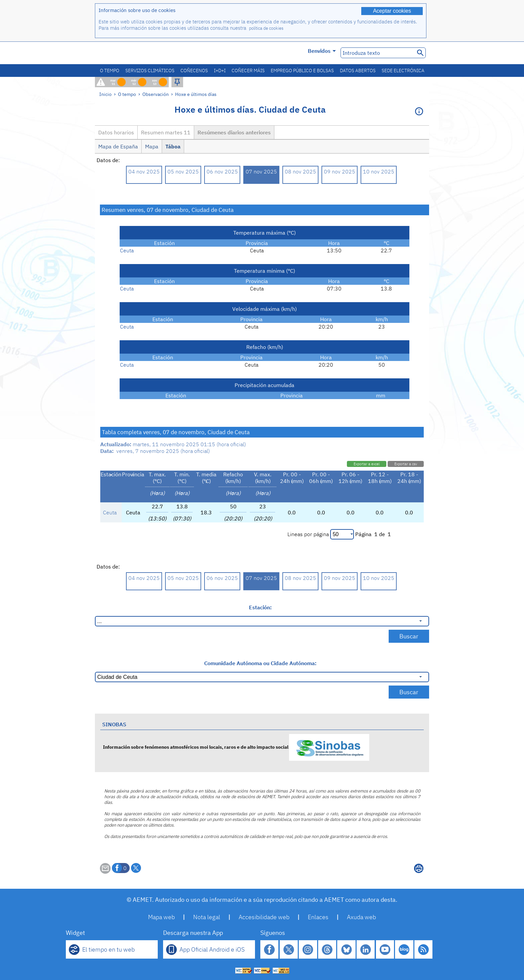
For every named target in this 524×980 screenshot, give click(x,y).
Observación (156, 94)
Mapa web (161, 917)
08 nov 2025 (300, 171)
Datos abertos (358, 71)
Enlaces (318, 917)
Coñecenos (194, 71)
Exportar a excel (367, 464)
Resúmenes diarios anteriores (234, 132)
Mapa (152, 146)
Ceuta (127, 250)
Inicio (105, 94)
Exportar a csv (406, 464)
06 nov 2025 (222, 171)
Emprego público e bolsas (302, 71)
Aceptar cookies (392, 11)
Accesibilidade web (264, 917)
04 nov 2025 (144, 171)
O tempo (110, 71)
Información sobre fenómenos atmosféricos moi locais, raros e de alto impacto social (236, 747)
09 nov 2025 (340, 171)
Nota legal (207, 917)
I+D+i (220, 71)
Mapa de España (118, 146)
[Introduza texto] (377, 53)
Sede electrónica (403, 71)
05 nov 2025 (183, 171)
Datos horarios (116, 132)
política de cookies (266, 28)
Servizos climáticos (150, 71)
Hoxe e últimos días (196, 94)
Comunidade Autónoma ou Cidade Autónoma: (260, 663)
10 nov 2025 (379, 171)
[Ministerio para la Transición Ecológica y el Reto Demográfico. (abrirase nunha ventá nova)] (133, 53)
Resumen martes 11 (166, 132)
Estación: (260, 607)
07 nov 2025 (261, 171)
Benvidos (322, 51)
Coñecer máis (248, 71)
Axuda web (361, 917)
